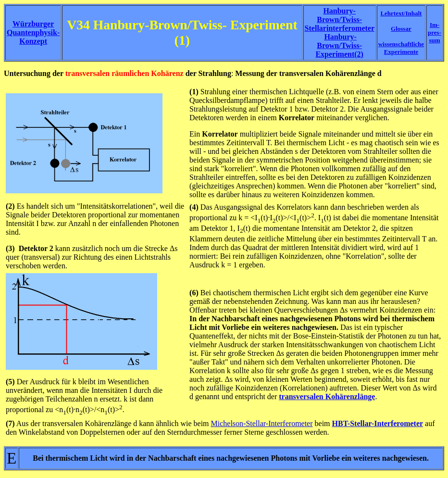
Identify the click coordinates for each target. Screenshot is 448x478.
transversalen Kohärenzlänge (327, 396)
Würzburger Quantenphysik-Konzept (33, 32)
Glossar (401, 29)
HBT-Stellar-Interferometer (378, 423)
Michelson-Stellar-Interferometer (262, 423)
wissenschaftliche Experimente (401, 48)
